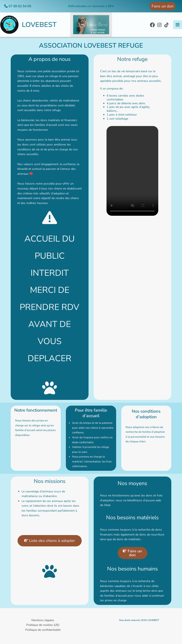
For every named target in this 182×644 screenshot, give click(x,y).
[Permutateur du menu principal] (178, 25)
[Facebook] (152, 25)
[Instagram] (159, 25)
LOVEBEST (39, 25)
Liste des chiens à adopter (50, 543)
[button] (163, 6)
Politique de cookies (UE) (43, 625)
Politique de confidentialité (43, 630)
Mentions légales (43, 620)
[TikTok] (166, 25)
